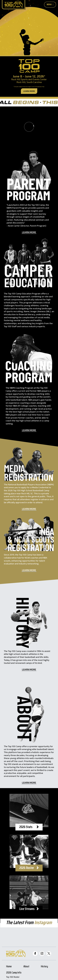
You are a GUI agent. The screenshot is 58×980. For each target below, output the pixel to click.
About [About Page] (26, 967)
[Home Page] (14, 5)
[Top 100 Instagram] (42, 954)
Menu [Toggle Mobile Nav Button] (50, 4)
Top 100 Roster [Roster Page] (13, 977)
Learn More (29, 91)
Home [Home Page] (9, 967)
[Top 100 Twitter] (49, 954)
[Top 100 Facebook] (35, 954)
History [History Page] (44, 967)
